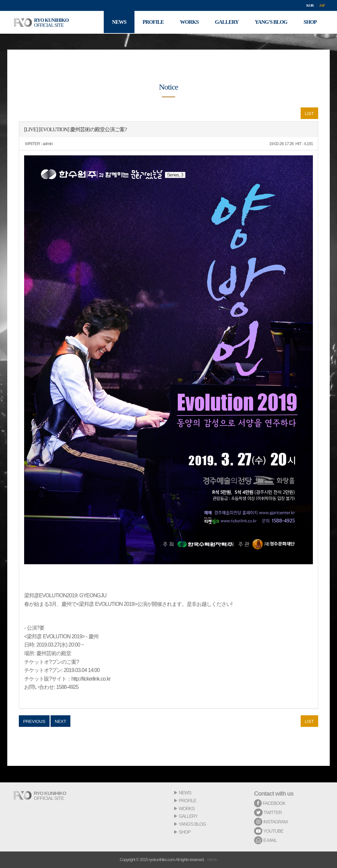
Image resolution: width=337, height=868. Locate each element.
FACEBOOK (270, 803)
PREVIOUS (34, 721)
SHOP (185, 832)
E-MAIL (265, 840)
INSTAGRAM (271, 822)
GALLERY (188, 816)
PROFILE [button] (152, 22)
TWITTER (268, 812)
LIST (309, 114)
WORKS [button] (188, 22)
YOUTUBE (269, 831)
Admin (212, 860)
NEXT (61, 721)
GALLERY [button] (226, 22)
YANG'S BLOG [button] (271, 22)
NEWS (185, 793)
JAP (322, 5)
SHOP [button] (310, 22)
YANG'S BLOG (192, 824)
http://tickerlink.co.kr (91, 679)
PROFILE (187, 801)
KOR (310, 5)
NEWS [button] (118, 22)
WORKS (187, 809)
